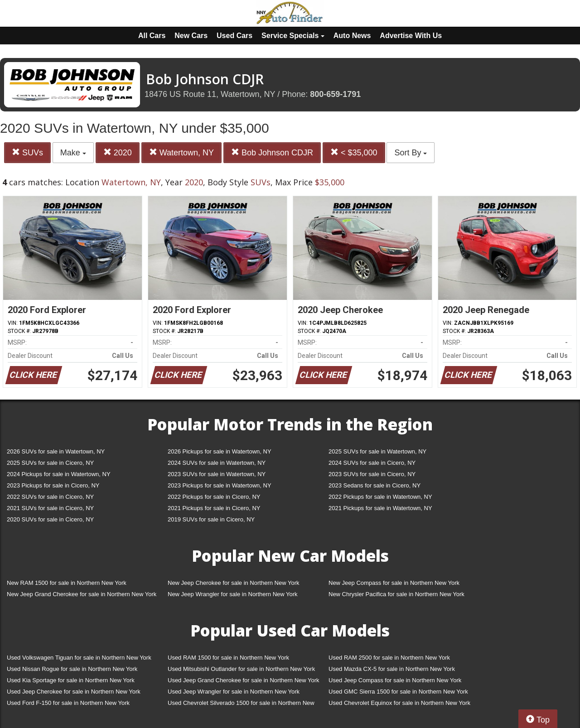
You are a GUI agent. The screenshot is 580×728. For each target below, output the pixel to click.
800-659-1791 (335, 94)
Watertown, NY (181, 152)
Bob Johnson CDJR (272, 152)
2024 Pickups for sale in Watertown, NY (59, 474)
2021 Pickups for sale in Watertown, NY (380, 508)
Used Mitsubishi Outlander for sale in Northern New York (241, 669)
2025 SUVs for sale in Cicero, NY (50, 463)
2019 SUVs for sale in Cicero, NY (211, 519)
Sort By (411, 153)
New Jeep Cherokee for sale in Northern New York (233, 583)
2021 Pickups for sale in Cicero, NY (214, 508)
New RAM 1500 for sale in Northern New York (67, 583)
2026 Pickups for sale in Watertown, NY (220, 451)
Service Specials (293, 36)
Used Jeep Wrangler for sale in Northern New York (234, 692)
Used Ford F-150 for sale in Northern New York (68, 703)
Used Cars (234, 36)
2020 (118, 152)
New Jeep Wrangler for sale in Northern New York (233, 594)
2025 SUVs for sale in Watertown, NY (377, 451)
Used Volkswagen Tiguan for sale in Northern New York (79, 658)
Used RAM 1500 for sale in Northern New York (228, 658)
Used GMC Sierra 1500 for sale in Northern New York (398, 692)
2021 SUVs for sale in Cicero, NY (50, 508)
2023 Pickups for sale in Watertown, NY (220, 485)
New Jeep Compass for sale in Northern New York (394, 583)
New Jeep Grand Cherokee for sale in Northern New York (82, 594)
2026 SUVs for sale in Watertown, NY (56, 451)
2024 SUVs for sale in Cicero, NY (372, 463)
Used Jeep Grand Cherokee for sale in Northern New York (244, 680)
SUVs (27, 152)
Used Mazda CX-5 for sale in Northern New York (392, 669)
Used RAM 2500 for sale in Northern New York (389, 658)
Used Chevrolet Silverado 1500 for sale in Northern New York (241, 705)
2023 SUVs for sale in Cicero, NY (372, 474)
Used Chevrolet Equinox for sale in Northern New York (399, 703)
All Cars (152, 36)
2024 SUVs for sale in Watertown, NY (217, 463)
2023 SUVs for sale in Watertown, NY (217, 474)
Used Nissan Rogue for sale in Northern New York (72, 669)
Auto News (352, 36)
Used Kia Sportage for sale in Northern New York (71, 680)
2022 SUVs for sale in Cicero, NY (50, 497)
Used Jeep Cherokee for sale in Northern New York (74, 692)
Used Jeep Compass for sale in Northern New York (395, 680)
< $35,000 (354, 152)
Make (73, 153)
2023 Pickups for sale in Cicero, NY (53, 485)
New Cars (191, 36)
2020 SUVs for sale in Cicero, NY (50, 519)
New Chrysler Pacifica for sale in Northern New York (396, 594)
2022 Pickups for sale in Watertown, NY (380, 497)
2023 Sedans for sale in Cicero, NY (375, 485)
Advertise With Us (411, 36)
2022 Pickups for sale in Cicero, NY (214, 497)
